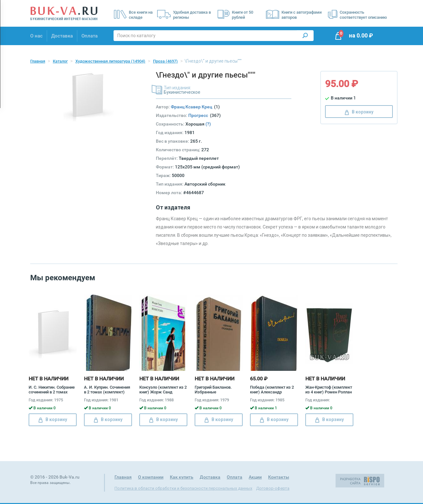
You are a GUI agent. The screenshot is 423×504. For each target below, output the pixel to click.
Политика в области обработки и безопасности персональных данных (183, 488)
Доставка (62, 36)
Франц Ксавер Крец (192, 107)
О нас (36, 36)
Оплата (90, 36)
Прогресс (199, 115)
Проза (165, 61)
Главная (38, 61)
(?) (208, 124)
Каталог (60, 61)
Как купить (182, 477)
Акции (255, 477)
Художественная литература (110, 61)
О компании (151, 477)
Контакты (279, 477)
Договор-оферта (273, 488)
